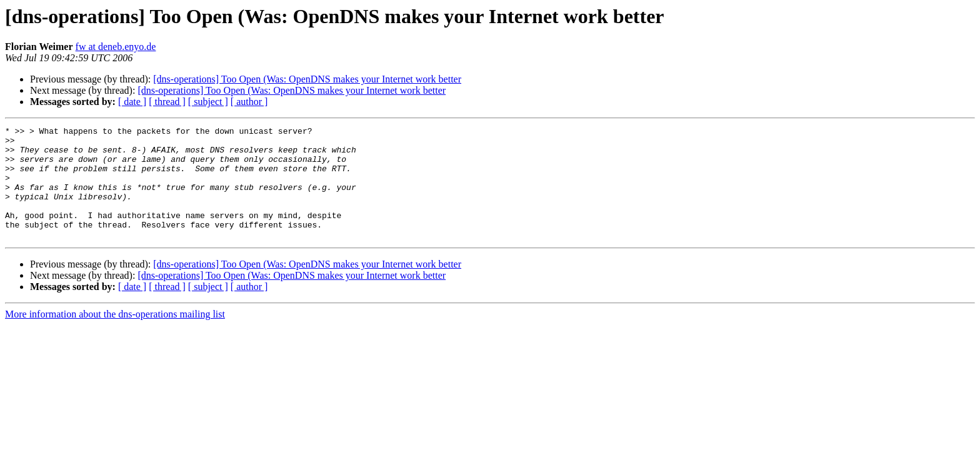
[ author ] (249, 102)
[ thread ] (167, 102)
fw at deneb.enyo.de (116, 47)
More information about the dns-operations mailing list (115, 337)
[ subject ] (208, 102)
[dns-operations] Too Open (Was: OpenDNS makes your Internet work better (307, 79)
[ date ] (132, 102)
